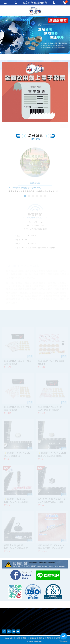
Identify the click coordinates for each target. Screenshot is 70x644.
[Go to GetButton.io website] (64, 641)
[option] (35, 38)
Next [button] (66, 126)
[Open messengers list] (64, 636)
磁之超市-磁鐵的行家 (35, 11)
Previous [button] (62, 126)
